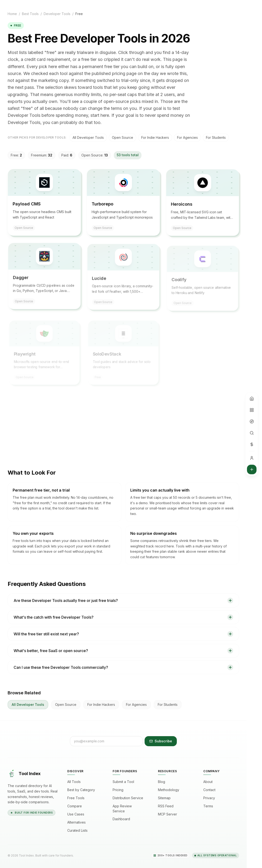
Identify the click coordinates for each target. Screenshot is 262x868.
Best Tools (30, 14)
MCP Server (169, 814)
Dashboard (123, 819)
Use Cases (78, 814)
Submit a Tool (125, 782)
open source (123, 137)
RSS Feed (168, 806)
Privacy (211, 798)
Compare (76, 806)
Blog (163, 782)
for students (216, 137)
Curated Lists (79, 830)
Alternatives (78, 822)
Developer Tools (57, 14)
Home (12, 14)
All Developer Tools (88, 137)
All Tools (76, 782)
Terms (210, 806)
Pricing (120, 790)
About (210, 782)
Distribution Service (130, 798)
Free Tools (78, 798)
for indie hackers (155, 137)
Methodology (170, 790)
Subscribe (161, 741)
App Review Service (130, 809)
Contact (211, 790)
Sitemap (166, 798)
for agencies (187, 137)
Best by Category (83, 790)
